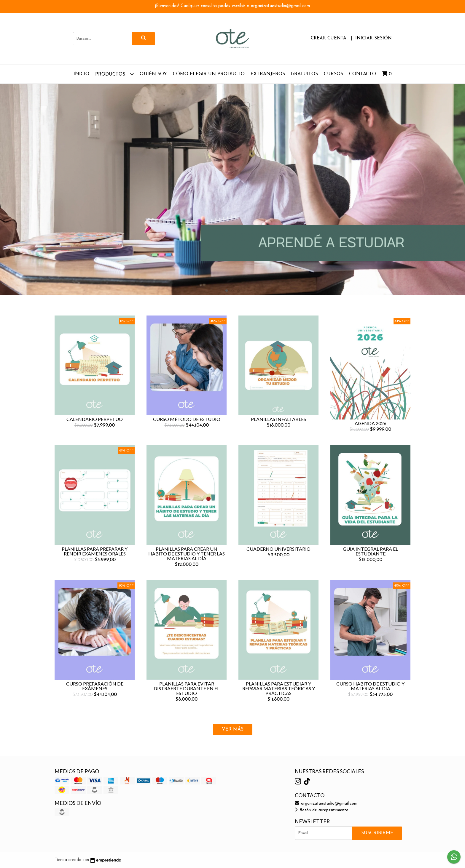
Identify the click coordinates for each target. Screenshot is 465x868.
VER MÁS (233, 729)
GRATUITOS (304, 74)
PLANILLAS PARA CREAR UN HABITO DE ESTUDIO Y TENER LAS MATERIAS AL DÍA (187, 554)
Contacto (363, 74)
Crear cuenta (329, 38)
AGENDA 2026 (371, 423)
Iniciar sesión (374, 38)
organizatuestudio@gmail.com (326, 804)
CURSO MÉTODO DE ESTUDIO (187, 419)
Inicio (81, 74)
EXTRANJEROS (268, 74)
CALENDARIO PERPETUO (95, 419)
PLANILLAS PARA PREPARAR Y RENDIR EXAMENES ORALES (95, 551)
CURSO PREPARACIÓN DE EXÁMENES (95, 686)
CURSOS (333, 74)
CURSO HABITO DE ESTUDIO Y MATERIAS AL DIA (370, 686)
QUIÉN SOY (153, 74)
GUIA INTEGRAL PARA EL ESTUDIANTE (370, 551)
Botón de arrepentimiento (322, 810)
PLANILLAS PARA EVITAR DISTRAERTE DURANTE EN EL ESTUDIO (187, 688)
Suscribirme (377, 833)
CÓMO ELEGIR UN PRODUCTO (209, 74)
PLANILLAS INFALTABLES (278, 419)
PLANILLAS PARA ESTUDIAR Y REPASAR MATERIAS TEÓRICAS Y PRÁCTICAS (279, 688)
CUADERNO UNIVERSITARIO (278, 549)
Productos (114, 74)
